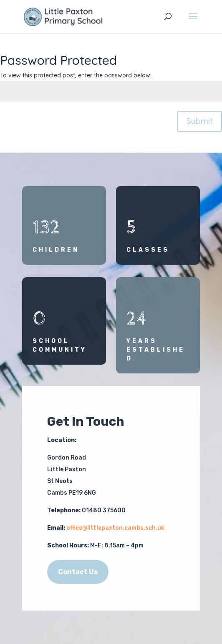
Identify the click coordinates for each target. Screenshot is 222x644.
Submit (200, 121)
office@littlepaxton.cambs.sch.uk (115, 528)
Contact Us (78, 572)
